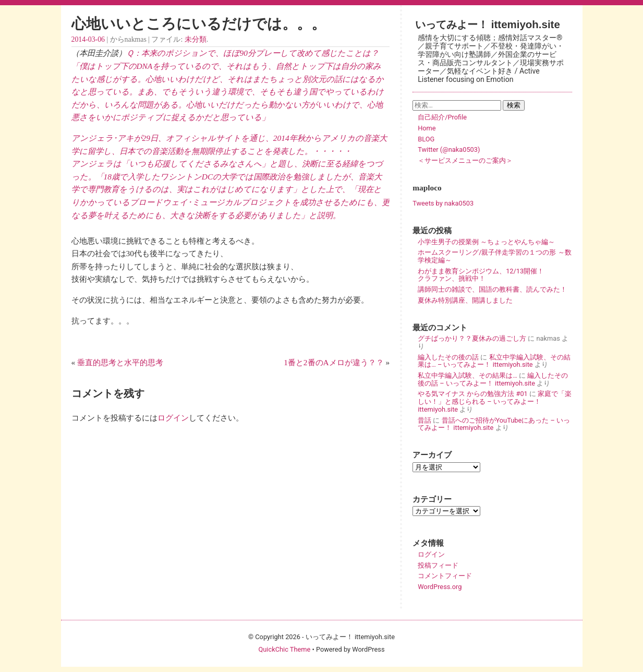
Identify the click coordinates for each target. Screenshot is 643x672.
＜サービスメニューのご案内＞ (465, 160)
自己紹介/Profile (442, 117)
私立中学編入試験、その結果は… (468, 375)
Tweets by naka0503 (443, 203)
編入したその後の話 (448, 357)
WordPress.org (440, 587)
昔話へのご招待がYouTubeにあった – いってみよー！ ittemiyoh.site (494, 424)
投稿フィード (438, 565)
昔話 (424, 420)
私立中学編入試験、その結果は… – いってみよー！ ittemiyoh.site (494, 361)
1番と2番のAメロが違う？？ (333, 362)
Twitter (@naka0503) (449, 149)
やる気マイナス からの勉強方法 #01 (473, 394)
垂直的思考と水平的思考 (120, 362)
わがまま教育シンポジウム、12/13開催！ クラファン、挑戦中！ (494, 275)
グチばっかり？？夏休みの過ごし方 (472, 338)
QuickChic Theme (284, 649)
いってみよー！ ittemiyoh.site (488, 24)
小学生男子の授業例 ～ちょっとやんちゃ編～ (486, 242)
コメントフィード (445, 576)
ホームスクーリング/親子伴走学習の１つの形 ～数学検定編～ (494, 256)
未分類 (196, 39)
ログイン (173, 418)
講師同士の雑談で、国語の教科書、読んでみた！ (492, 289)
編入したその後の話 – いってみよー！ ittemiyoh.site (493, 379)
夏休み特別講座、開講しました (465, 300)
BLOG (426, 139)
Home (427, 128)
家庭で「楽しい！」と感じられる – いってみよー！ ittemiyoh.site (495, 401)
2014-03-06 (88, 39)
